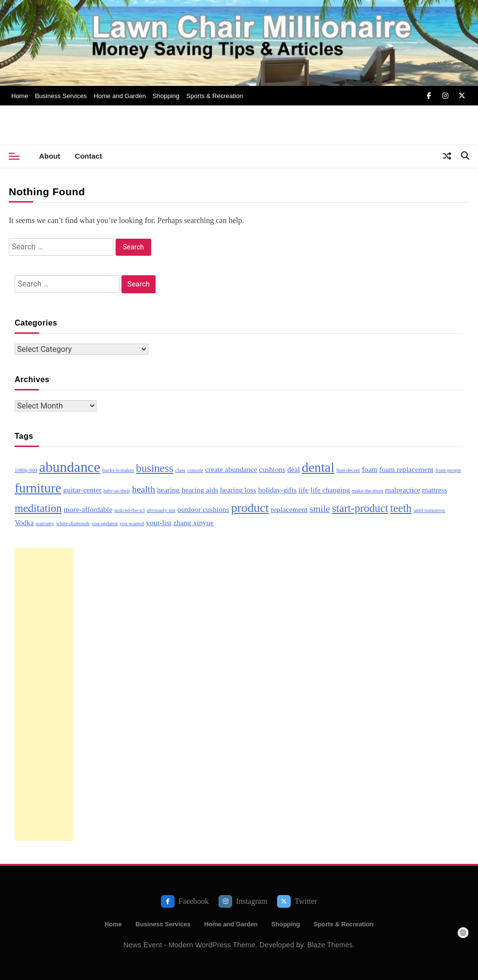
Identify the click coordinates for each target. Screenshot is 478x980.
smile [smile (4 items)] (319, 509)
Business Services (61, 96)
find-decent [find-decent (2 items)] (349, 470)
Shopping (166, 96)
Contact (88, 156)
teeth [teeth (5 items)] (401, 508)
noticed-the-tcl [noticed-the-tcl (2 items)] (129, 510)
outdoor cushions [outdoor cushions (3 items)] (203, 509)
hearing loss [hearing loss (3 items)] (238, 490)
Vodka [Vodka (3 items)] (24, 522)
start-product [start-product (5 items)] (360, 508)
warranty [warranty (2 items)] (45, 523)
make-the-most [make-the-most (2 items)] (368, 491)
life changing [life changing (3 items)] (330, 490)
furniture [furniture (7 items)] (38, 488)
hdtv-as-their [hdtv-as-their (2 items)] (117, 491)
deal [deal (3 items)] (294, 469)
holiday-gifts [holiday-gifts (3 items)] (277, 490)
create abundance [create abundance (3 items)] (231, 469)
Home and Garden (120, 96)
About (50, 156)
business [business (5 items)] (155, 468)
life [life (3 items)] (304, 490)
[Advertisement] (44, 694)
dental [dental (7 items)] (318, 468)
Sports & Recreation (215, 96)
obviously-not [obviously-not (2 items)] (161, 510)
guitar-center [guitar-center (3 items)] (82, 490)
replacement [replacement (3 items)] (289, 509)
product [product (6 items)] (250, 508)
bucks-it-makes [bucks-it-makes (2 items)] (118, 470)
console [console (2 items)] (195, 470)
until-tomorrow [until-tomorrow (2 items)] (429, 510)
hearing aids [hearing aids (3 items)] (200, 490)
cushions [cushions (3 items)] (272, 469)
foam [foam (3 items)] (370, 469)
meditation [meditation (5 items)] (38, 508)
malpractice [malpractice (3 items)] (402, 490)
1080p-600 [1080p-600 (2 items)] (26, 470)
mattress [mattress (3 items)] (434, 490)
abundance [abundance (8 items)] (70, 467)
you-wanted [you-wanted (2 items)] (132, 523)
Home (20, 96)
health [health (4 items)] (144, 489)
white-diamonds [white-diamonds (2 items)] (73, 523)
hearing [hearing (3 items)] (168, 490)
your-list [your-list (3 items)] (159, 522)
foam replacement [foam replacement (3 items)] (407, 469)
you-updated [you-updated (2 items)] (105, 523)
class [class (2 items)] (180, 470)
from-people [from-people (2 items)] (448, 470)
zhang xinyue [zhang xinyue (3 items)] (193, 522)
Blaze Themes (330, 945)
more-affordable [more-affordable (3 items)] (88, 509)
